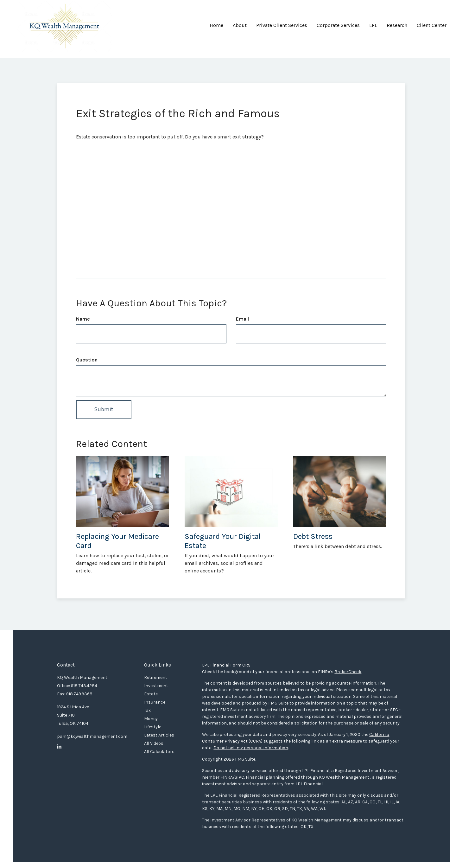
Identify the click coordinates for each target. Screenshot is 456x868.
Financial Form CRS (230, 665)
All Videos (154, 743)
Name (83, 319)
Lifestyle (153, 727)
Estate (151, 694)
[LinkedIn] (59, 747)
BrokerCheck (348, 672)
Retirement (156, 677)
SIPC (239, 777)
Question (87, 360)
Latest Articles (159, 735)
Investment (156, 686)
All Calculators (159, 752)
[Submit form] (104, 410)
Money (151, 719)
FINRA (227, 777)
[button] (240, 28)
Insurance (155, 702)
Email (242, 319)
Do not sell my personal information (251, 748)
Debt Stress (313, 536)
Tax (147, 710)
